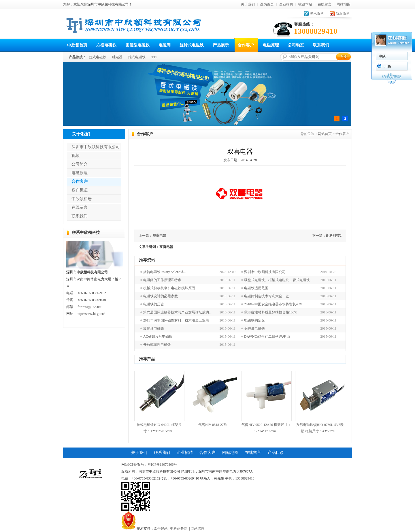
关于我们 (248, 4)
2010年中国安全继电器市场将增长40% (273, 304)
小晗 (388, 67)
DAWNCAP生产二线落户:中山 (267, 337)
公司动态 (296, 45)
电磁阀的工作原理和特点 (162, 280)
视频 (76, 156)
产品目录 (276, 453)
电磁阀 (165, 45)
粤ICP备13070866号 (162, 465)
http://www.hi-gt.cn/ (91, 314)
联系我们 (321, 45)
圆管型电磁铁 (137, 45)
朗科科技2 (334, 236)
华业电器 (159, 236)
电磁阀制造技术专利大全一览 (267, 296)
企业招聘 (286, 4)
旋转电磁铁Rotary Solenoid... (164, 272)
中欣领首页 (77, 45)
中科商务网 (179, 529)
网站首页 (325, 134)
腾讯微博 (317, 14)
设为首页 (267, 4)
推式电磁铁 (137, 57)
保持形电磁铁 (254, 328)
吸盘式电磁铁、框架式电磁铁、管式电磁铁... (278, 280)
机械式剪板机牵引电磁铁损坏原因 (169, 288)
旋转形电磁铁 (154, 328)
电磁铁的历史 (154, 304)
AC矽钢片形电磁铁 (158, 337)
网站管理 (198, 529)
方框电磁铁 (106, 45)
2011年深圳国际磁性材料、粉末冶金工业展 (176, 320)
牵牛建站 (161, 529)
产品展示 (221, 45)
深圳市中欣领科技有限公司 (96, 147)
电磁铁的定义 (254, 320)
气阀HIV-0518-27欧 (213, 425)
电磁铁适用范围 (256, 288)
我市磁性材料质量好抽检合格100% (271, 312)
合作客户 (246, 45)
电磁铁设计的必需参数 (161, 296)
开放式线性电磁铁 (157, 345)
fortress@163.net (89, 307)
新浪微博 (343, 14)
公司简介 (80, 164)
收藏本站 (305, 4)
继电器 (117, 57)
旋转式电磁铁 (192, 45)
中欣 (382, 56)
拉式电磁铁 (98, 57)
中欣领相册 (82, 199)
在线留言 (325, 4)
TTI (154, 57)
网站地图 (344, 4)
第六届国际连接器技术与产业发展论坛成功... (177, 312)
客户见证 (80, 190)
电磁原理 (271, 45)
